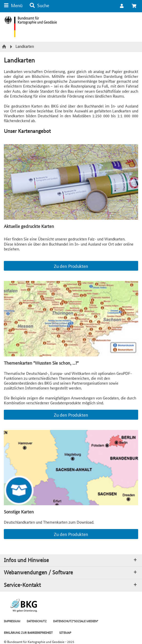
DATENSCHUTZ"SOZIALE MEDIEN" (76, 621)
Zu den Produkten (71, 266)
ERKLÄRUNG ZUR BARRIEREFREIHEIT (28, 632)
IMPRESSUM (12, 621)
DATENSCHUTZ (37, 621)
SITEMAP (65, 632)
